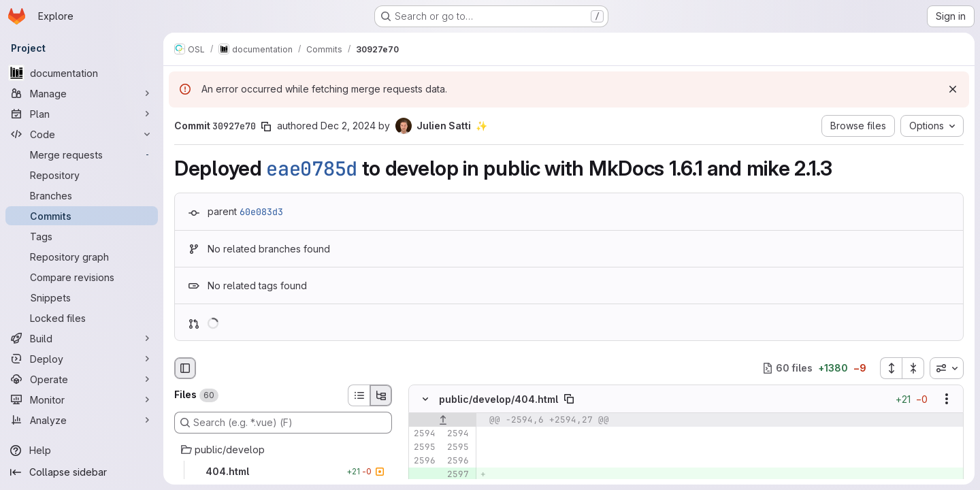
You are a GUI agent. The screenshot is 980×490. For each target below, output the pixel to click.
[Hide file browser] (185, 368)
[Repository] (82, 175)
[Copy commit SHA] (266, 127)
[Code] (82, 134)
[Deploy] (82, 359)
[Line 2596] (424, 461)
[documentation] (82, 73)
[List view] (359, 395)
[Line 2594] (424, 434)
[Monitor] (82, 399)
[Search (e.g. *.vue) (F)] (283, 423)
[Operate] (82, 379)
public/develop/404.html (499, 398)
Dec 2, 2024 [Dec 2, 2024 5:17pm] (348, 126)
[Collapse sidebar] (82, 472)
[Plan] (82, 114)
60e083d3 (261, 212)
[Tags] (82, 236)
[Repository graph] (82, 257)
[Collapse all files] (913, 368)
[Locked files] (82, 318)
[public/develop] (283, 450)
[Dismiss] (953, 89)
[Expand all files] (891, 368)
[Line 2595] (424, 447)
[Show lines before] (443, 420)
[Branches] (82, 195)
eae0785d (312, 169)
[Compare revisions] (82, 277)
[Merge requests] (82, 154)
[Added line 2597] (457, 474)
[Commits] (82, 216)
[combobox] (947, 368)
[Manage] (82, 93)
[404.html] (283, 472)
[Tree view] (381, 395)
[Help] (82, 451)
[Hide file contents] (425, 399)
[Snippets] (82, 297)
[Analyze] (82, 420)
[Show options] (947, 399)
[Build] (82, 338)
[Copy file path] (569, 399)
